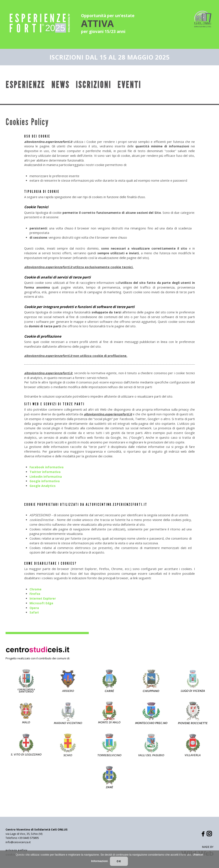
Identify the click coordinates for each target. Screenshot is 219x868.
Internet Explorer (43, 599)
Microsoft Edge (42, 603)
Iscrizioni (93, 85)
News (60, 85)
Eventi (129, 85)
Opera (34, 608)
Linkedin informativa (46, 477)
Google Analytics (43, 486)
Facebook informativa (47, 467)
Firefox (35, 594)
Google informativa (45, 481)
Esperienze (25, 85)
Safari (34, 613)
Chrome (36, 589)
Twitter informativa (45, 472)
